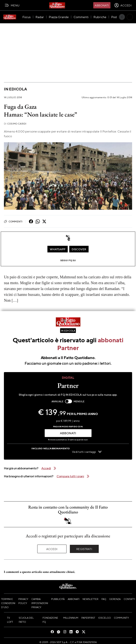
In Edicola (15, 89)
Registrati (84, 549)
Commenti (13, 221)
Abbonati (102, 5)
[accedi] (123, 5)
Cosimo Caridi (15, 124)
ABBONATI (68, 433)
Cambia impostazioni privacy (40, 603)
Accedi (52, 549)
